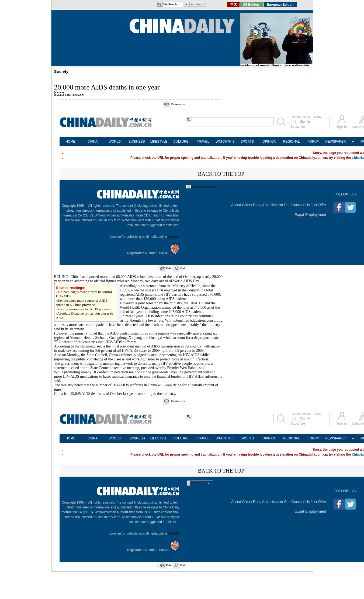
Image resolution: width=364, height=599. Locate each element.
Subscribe (298, 127)
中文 (294, 122)
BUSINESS (137, 142)
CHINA (93, 142)
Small (213, 187)
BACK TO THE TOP (221, 174)
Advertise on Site (276, 205)
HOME (71, 142)
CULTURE (181, 142)
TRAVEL (203, 142)
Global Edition (301, 117)
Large (195, 187)
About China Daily (246, 205)
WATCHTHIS (225, 142)
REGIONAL (291, 142)
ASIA (317, 117)
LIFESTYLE (159, 142)
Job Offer (318, 205)
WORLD (115, 142)
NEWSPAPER (336, 142)
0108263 (174, 237)
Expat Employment (310, 215)
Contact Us (301, 205)
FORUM (314, 142)
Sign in (305, 122)
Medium (204, 187)
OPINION (269, 142)
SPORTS (247, 142)
